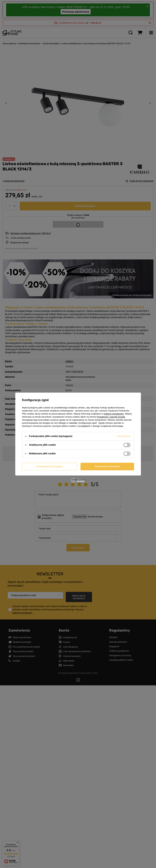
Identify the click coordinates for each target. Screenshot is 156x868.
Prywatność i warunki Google (111, 417)
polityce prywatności (114, 414)
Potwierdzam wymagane (49, 466)
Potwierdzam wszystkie (107, 466)
